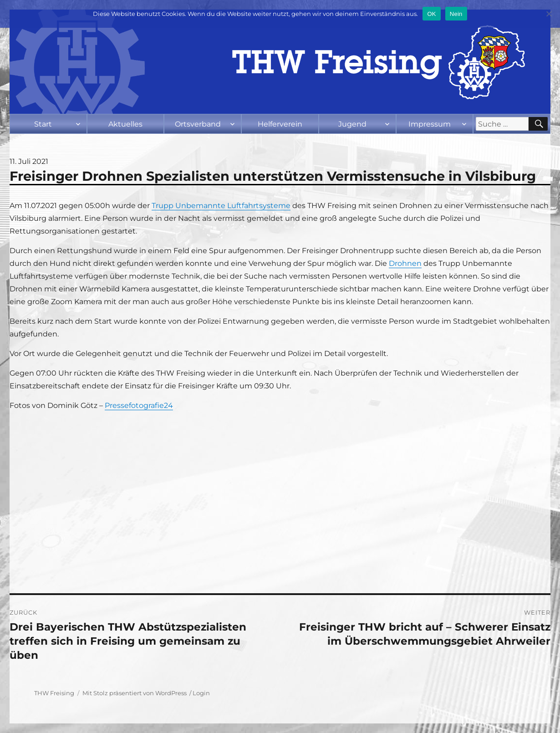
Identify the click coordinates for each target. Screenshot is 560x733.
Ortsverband (198, 124)
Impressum (430, 124)
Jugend (352, 124)
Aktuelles (125, 124)
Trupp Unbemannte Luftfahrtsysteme (221, 206)
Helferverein (280, 124)
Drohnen (405, 263)
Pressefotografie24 (139, 405)
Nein (456, 14)
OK (431, 14)
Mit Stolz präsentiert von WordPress (135, 693)
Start (43, 124)
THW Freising (54, 693)
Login (201, 693)
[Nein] (549, 14)
